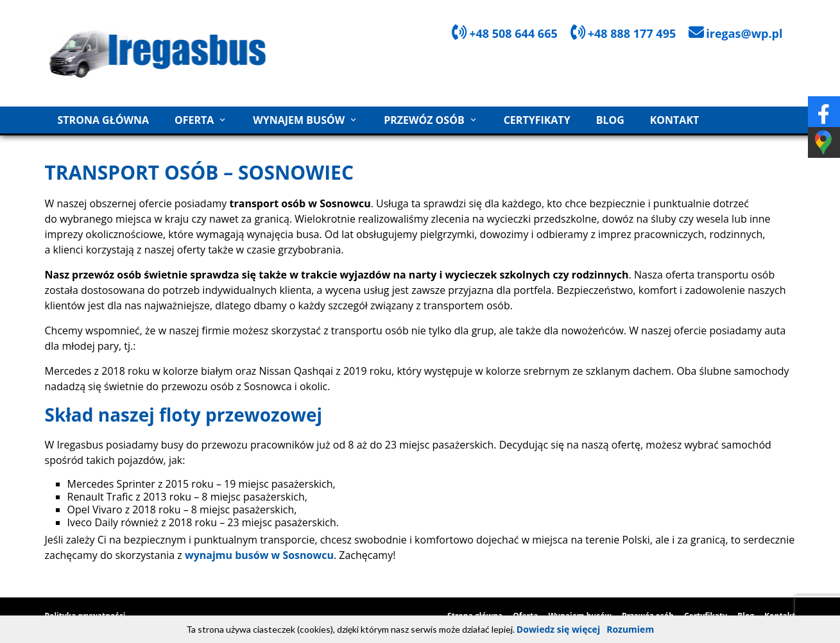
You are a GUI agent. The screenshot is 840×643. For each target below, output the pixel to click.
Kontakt (675, 120)
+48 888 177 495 (632, 33)
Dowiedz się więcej (558, 629)
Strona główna (103, 120)
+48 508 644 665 (513, 33)
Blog (610, 120)
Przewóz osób (424, 120)
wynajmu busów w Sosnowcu (259, 555)
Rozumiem (630, 629)
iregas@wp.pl (744, 33)
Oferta (194, 120)
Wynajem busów (299, 120)
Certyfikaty (537, 120)
